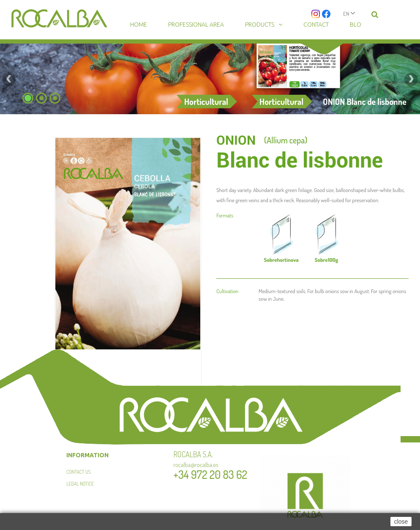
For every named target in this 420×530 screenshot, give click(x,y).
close (401, 522)
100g (326, 260)
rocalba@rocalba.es (196, 465)
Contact (316, 25)
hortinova (281, 260)
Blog (357, 25)
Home (139, 25)
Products (260, 25)
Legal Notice (80, 484)
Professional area (196, 25)
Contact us (79, 472)
